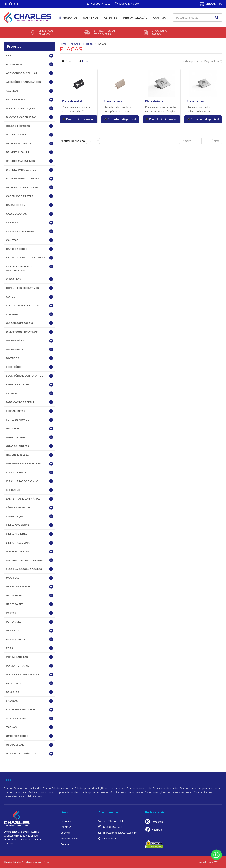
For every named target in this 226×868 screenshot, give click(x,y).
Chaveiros (30, 279)
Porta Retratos (30, 666)
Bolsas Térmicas (30, 126)
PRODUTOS (30, 683)
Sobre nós (91, 18)
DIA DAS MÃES (30, 341)
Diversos (30, 358)
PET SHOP (30, 631)
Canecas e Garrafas (30, 231)
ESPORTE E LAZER (30, 385)
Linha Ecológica (30, 525)
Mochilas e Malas (30, 587)
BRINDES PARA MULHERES (30, 179)
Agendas (30, 91)
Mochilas (30, 578)
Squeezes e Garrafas (30, 710)
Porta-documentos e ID (30, 675)
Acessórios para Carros (30, 82)
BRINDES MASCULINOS (30, 161)
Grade (68, 61)
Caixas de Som (30, 205)
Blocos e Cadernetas (30, 117)
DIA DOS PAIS (30, 349)
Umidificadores (30, 736)
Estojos (30, 393)
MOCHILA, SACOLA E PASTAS (30, 569)
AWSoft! (218, 862)
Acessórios (30, 64)
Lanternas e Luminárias (30, 499)
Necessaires (30, 604)
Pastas (30, 613)
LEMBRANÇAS (30, 516)
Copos (30, 297)
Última (216, 141)
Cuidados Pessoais (30, 323)
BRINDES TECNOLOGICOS (30, 187)
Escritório (30, 367)
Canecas (30, 223)
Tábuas (30, 727)
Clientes (111, 18)
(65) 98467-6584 (113, 827)
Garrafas (30, 429)
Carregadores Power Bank (30, 258)
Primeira (186, 141)
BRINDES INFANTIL (30, 152)
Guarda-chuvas (30, 446)
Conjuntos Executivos (30, 288)
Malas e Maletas (30, 552)
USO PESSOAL (30, 745)
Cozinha (30, 314)
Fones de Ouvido (30, 420)
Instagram (158, 822)
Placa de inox (154, 101)
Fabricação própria (30, 402)
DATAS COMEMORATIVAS (30, 332)
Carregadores (30, 249)
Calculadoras (30, 214)
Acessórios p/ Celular (30, 73)
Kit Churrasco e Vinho (30, 481)
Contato (160, 18)
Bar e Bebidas (30, 100)
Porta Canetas (30, 657)
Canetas (30, 240)
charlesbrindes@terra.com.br (120, 833)
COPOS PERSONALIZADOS (30, 306)
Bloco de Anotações (30, 108)
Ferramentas (30, 411)
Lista (83, 61)
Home (63, 44)
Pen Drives (30, 622)
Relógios (30, 692)
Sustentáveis (30, 718)
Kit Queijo (30, 490)
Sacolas (30, 701)
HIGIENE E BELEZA (30, 455)
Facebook (158, 830)
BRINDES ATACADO (30, 135)
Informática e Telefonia (30, 464)
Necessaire (30, 595)
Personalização (135, 18)
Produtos (70, 18)
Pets (30, 648)
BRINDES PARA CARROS (30, 170)
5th (30, 56)
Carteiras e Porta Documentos (30, 268)
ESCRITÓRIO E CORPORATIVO (30, 376)
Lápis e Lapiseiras (30, 508)
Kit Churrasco (30, 472)
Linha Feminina (30, 534)
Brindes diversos (30, 143)
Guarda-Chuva (30, 437)
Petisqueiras (30, 639)
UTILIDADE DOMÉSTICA (30, 754)
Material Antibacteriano (30, 560)
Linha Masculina (30, 543)
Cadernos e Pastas (30, 196)
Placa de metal (72, 101)
